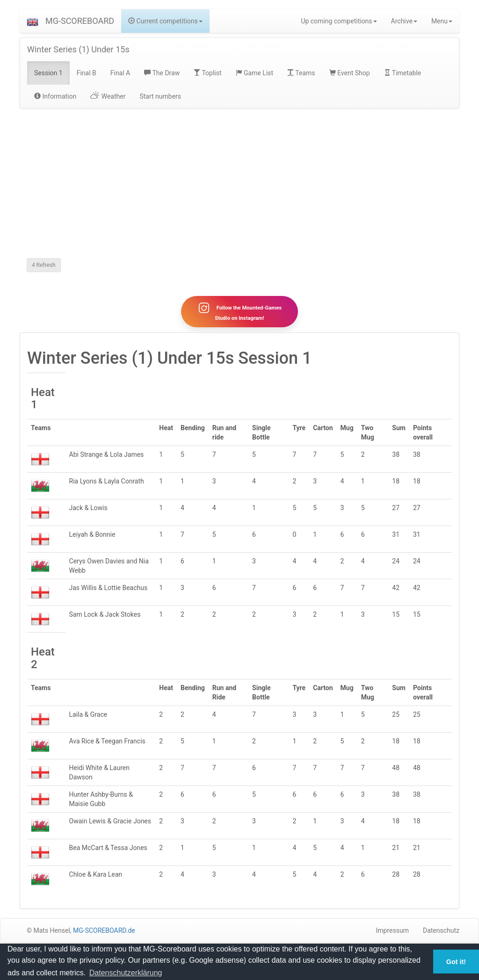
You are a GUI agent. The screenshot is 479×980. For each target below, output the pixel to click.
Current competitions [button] (165, 21)
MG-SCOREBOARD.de (104, 930)
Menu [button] (442, 21)
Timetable (403, 73)
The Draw (162, 73)
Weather (108, 96)
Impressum (392, 930)
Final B (87, 73)
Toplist (207, 73)
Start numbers (160, 96)
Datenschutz (441, 930)
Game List (255, 73)
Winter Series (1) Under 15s (78, 49)
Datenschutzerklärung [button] (126, 973)
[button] (33, 21)
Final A (120, 73)
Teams (301, 73)
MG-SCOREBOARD (80, 21)
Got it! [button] (456, 962)
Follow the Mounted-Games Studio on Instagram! (239, 311)
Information (55, 96)
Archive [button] (404, 21)
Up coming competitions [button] (339, 21)
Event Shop (350, 73)
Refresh (44, 265)
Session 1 (48, 73)
